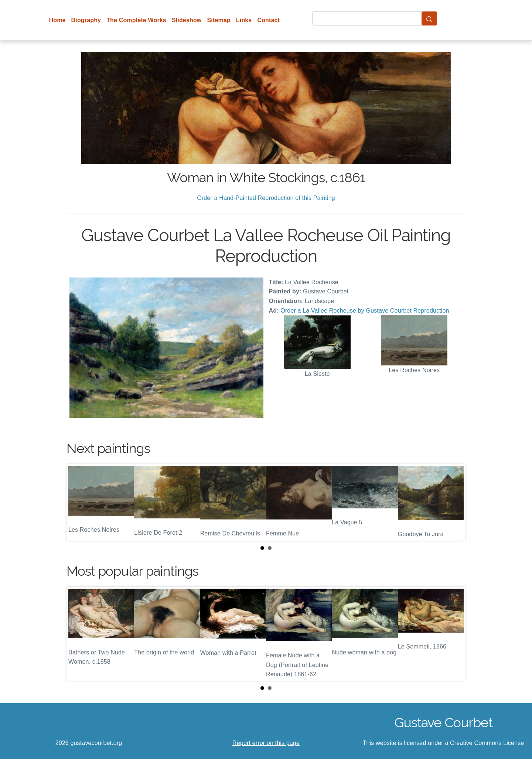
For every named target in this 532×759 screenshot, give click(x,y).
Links (244, 20)
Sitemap (219, 20)
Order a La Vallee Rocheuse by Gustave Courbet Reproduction (365, 311)
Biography (86, 20)
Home (57, 20)
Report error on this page (266, 743)
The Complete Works (136, 20)
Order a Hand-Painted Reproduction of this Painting (266, 198)
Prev (78, 503)
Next (454, 503)
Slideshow (187, 20)
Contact (268, 20)
